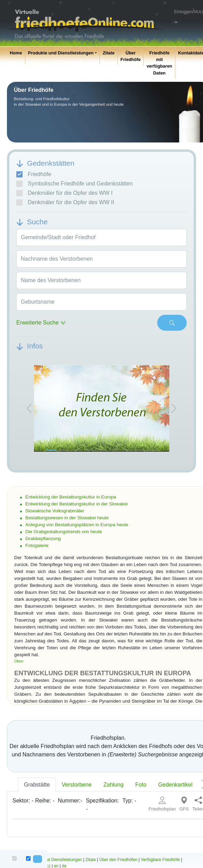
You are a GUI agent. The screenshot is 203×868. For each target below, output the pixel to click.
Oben (19, 661)
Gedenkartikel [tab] (175, 785)
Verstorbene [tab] (77, 785)
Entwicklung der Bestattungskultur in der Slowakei (77, 504)
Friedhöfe (34, 174)
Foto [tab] (141, 785)
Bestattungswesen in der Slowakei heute (67, 518)
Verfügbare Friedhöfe (160, 860)
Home (16, 53)
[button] (29, 408)
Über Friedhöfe (130, 56)
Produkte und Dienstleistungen (61, 53)
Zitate (109, 53)
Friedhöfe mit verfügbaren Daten (159, 63)
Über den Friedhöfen (118, 860)
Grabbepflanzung (43, 539)
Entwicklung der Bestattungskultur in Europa (71, 497)
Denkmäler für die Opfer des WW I (65, 193)
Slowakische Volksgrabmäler (55, 511)
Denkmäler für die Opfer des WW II (65, 202)
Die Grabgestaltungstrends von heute (64, 532)
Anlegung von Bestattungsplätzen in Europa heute (77, 525)
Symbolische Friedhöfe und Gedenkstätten (74, 184)
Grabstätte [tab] (37, 785)
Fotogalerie (37, 545)
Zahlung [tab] (113, 785)
